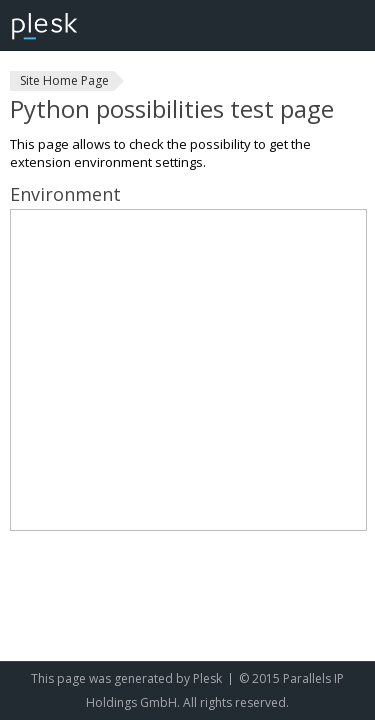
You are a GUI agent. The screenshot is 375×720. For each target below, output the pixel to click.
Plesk (207, 678)
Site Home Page (64, 80)
